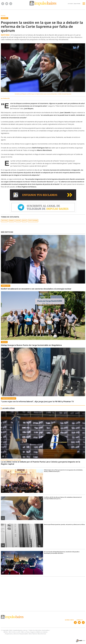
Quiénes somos (69, 620)
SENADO (12, 221)
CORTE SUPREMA (33, 221)
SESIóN (18, 221)
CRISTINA (4, 221)
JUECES (24, 221)
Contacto (80, 620)
